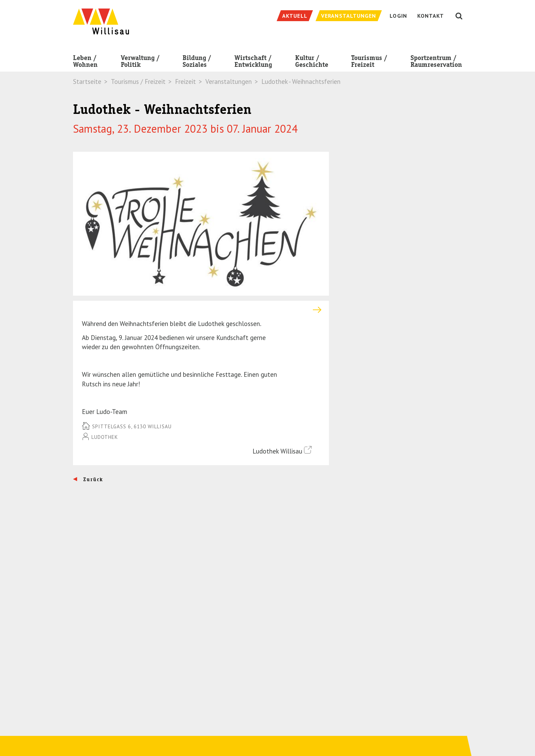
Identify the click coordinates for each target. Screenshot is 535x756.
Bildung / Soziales (197, 63)
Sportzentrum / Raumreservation (436, 63)
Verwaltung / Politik (140, 63)
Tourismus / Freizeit (369, 63)
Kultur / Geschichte (312, 63)
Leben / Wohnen (85, 63)
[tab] (201, 310)
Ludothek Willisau (282, 451)
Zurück (92, 479)
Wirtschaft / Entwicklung (253, 63)
